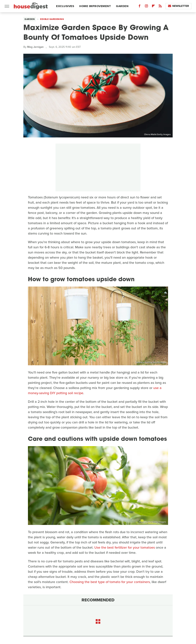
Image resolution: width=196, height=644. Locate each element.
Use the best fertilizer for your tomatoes (125, 547)
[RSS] (160, 7)
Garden (122, 6)
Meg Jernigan (35, 47)
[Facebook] (140, 7)
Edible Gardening (52, 19)
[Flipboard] (153, 7)
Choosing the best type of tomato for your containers (110, 582)
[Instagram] (146, 7)
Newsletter (178, 6)
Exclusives (65, 6)
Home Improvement (95, 6)
